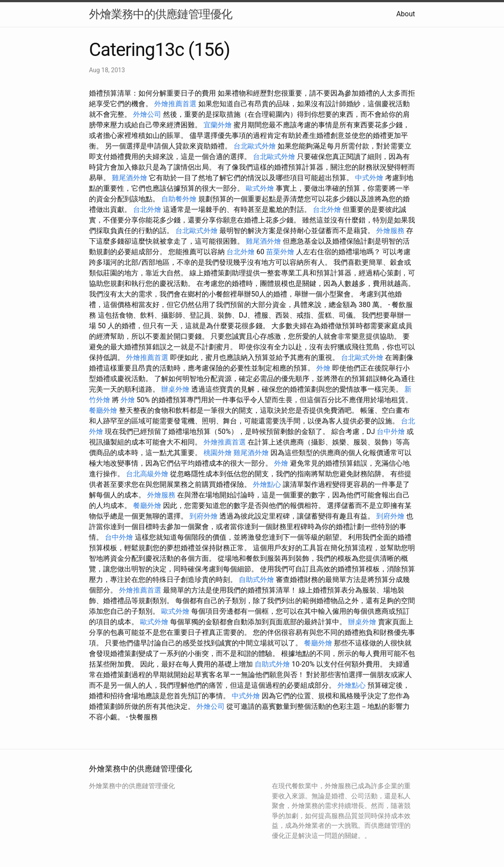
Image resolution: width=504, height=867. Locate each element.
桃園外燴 (218, 453)
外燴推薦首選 (175, 104)
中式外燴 (369, 178)
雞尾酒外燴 (130, 178)
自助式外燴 (256, 580)
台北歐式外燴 (255, 146)
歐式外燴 (260, 188)
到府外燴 (204, 516)
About (406, 14)
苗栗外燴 (280, 252)
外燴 (323, 368)
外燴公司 (147, 114)
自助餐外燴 (179, 199)
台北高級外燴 (147, 474)
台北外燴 (147, 209)
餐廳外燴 (103, 410)
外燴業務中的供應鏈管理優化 (161, 14)
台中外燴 (391, 432)
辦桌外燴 (175, 389)
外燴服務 (390, 231)
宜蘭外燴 (218, 125)
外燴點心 (267, 484)
